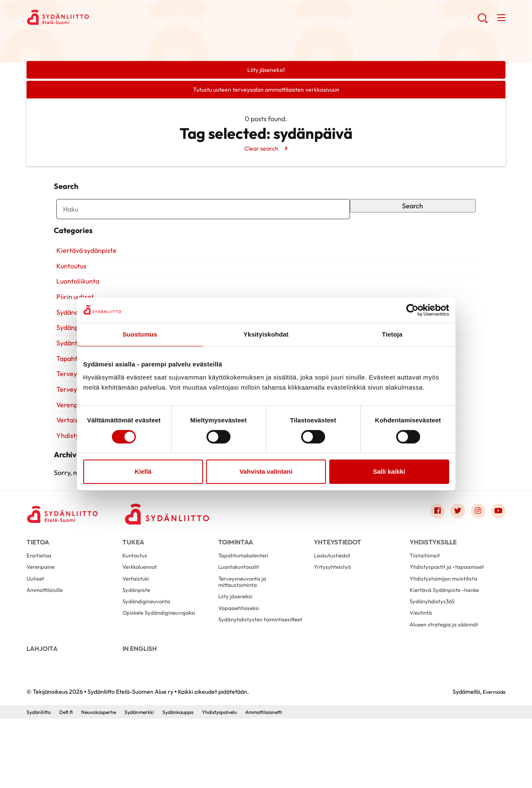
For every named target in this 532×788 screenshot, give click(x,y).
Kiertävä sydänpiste (84, 277)
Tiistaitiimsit (426, 605)
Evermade (492, 761)
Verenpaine (42, 618)
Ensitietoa (40, 605)
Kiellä (143, 471)
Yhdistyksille (73, 462)
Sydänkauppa (197, 781)
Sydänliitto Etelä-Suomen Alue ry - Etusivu (94, 19)
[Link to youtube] (497, 555)
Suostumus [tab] (140, 334)
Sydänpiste (138, 645)
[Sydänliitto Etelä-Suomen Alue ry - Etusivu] (69, 557)
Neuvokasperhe (107, 781)
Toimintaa (236, 585)
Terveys (66, 400)
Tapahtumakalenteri (247, 605)
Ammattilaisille (47, 645)
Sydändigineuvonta (150, 659)
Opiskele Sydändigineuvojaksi (163, 672)
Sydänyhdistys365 (435, 659)
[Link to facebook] (429, 555)
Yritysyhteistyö (335, 618)
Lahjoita (42, 713)
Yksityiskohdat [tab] (266, 334)
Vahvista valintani (266, 471)
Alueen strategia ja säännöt (448, 686)
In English (140, 713)
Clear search (261, 151)
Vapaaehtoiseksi (241, 666)
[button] (481, 21)
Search (415, 216)
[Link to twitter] (452, 555)
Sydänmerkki (154, 781)
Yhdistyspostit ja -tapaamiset (451, 618)
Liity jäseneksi (237, 653)
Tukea (133, 585)
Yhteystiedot (337, 585)
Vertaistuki (70, 446)
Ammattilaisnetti (294, 781)
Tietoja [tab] (392, 334)
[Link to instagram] (474, 555)
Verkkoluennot (142, 618)
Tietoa (38, 585)
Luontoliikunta (75, 308)
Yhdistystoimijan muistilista (447, 632)
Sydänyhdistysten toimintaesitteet (243, 683)
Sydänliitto (40, 781)
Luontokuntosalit (241, 618)
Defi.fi (70, 781)
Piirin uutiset (73, 323)
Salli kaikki (389, 471)
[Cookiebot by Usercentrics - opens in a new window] (412, 310)
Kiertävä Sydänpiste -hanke (449, 645)
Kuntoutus (69, 292)
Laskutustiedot (334, 605)
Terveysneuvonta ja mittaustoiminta (245, 635)
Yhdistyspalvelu (244, 781)
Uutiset (36, 632)
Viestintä (422, 672)
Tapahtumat (72, 385)
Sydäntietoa (72, 369)
